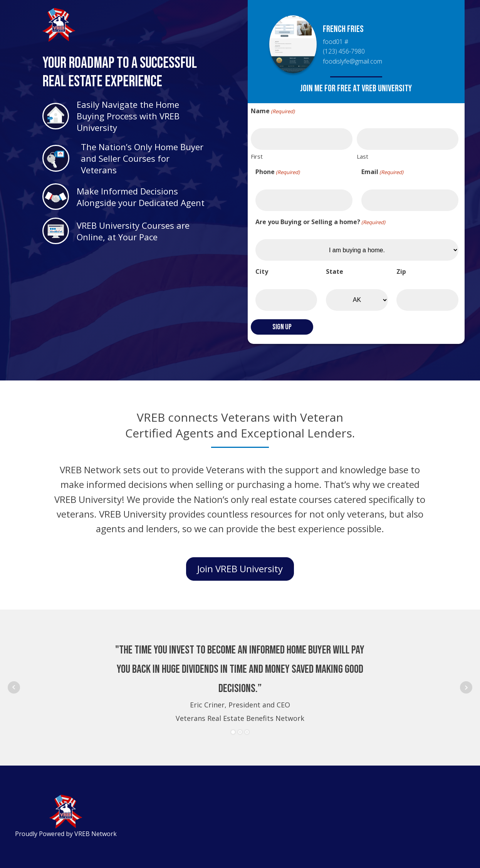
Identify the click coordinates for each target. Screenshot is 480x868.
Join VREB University (240, 569)
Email (382, 172)
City (262, 271)
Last (363, 156)
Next (466, 687)
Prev (14, 687)
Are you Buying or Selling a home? (320, 222)
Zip (401, 271)
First (257, 156)
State (335, 271)
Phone (278, 172)
